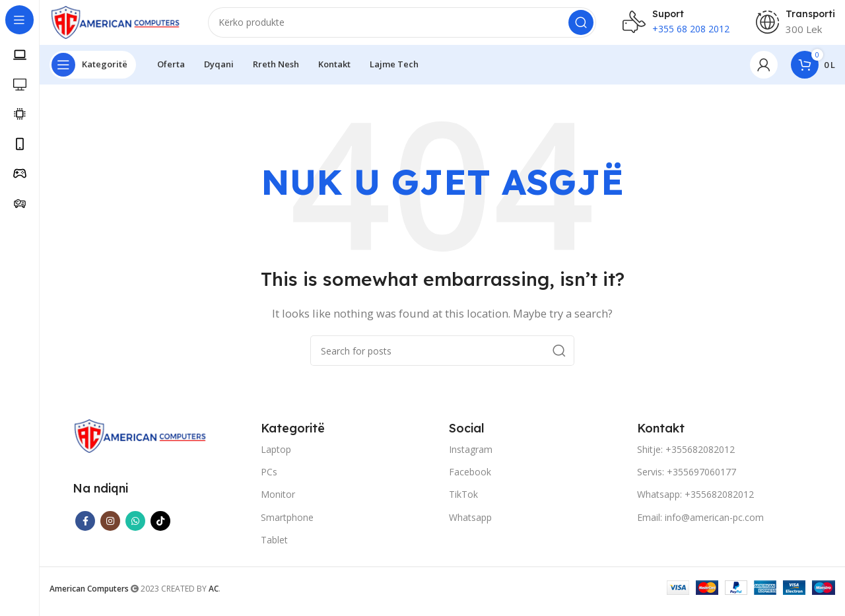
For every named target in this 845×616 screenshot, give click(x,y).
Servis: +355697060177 (687, 480)
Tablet (274, 548)
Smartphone (287, 525)
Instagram (471, 457)
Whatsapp (470, 525)
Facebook (470, 480)
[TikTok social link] (160, 530)
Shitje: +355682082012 (686, 457)
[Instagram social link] (110, 530)
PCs (269, 480)
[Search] (402, 26)
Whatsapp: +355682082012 (695, 503)
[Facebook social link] (85, 530)
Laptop (276, 457)
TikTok (463, 503)
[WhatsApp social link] (135, 530)
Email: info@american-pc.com (700, 525)
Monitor (278, 503)
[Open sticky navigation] (93, 73)
